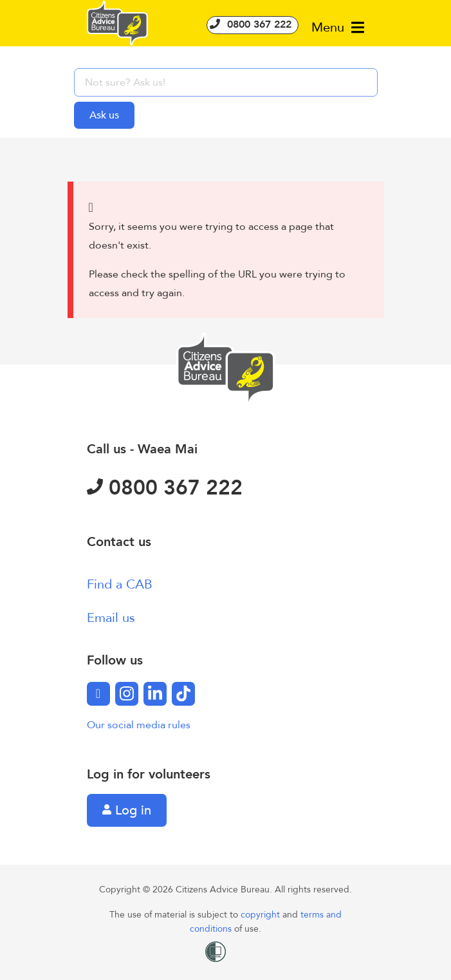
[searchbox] (226, 82)
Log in (127, 810)
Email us (111, 618)
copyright (262, 915)
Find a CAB (120, 584)
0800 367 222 (253, 24)
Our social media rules (139, 725)
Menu (338, 27)
